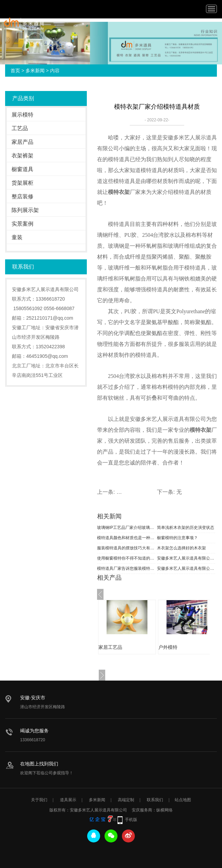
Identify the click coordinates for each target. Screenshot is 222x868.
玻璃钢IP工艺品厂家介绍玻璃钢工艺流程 (126, 528)
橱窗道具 (22, 169)
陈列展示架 (25, 210)
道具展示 (68, 800)
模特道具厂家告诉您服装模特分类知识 (126, 568)
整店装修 (22, 196)
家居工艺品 (110, 647)
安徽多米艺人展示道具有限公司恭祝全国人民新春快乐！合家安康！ (186, 568)
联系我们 (155, 800)
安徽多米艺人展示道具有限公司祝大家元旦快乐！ (186, 558)
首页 (15, 71)
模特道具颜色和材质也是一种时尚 (126, 538)
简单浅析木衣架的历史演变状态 (186, 528)
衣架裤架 (22, 156)
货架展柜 (22, 183)
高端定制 (126, 800)
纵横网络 (164, 810)
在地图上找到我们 (39, 764)
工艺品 (20, 128)
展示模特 (22, 115)
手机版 (131, 820)
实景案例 (22, 224)
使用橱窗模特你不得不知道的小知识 (126, 558)
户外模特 (168, 647)
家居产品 (22, 142)
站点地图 (183, 800)
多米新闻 (35, 71)
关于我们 (39, 800)
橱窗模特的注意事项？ (177, 538)
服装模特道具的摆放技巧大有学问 (126, 548)
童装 (17, 237)
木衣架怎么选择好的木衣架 (181, 548)
